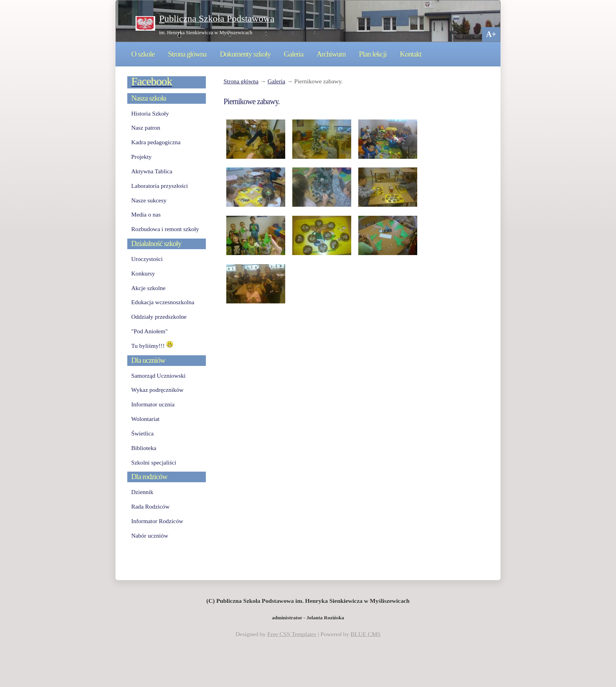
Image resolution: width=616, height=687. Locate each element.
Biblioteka (144, 448)
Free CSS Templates (292, 634)
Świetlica (142, 433)
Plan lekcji (373, 54)
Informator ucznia (153, 404)
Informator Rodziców (157, 521)
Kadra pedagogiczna (156, 142)
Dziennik (142, 492)
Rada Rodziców (150, 506)
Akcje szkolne (148, 288)
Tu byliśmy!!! (152, 346)
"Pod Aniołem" (149, 331)
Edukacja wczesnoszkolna (163, 302)
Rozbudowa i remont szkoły (165, 229)
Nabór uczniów (150, 535)
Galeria (294, 54)
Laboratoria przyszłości (159, 186)
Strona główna (187, 54)
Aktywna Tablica (152, 171)
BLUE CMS (365, 634)
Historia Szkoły (150, 113)
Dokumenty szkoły (245, 54)
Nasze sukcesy (149, 200)
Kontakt (411, 54)
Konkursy (143, 273)
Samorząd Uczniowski (158, 376)
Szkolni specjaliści (154, 462)
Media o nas (146, 214)
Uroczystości (147, 259)
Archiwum (331, 54)
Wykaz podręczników (157, 390)
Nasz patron (146, 128)
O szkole (143, 54)
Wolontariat (145, 419)
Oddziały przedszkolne (159, 317)
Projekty (141, 157)
